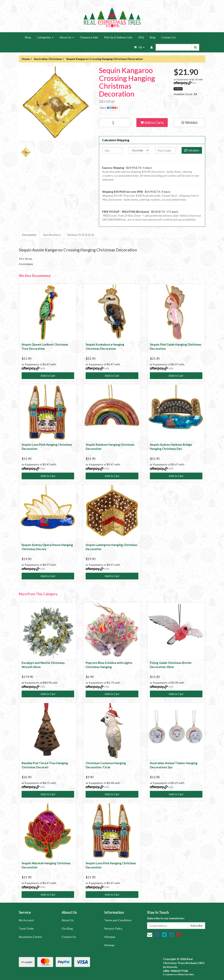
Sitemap (109, 945)
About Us (67, 37)
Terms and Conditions (118, 920)
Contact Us (168, 37)
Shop (28, 37)
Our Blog (67, 928)
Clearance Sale (89, 37)
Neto (191, 974)
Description (29, 235)
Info (194, 83)
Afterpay (110, 937)
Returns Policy (113, 928)
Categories (45, 37)
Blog (153, 37)
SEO (202, 963)
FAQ (141, 37)
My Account (26, 920)
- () (139, 47)
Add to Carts (152, 122)
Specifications (52, 235)
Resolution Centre (30, 937)
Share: (109, 108)
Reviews (81, 235)
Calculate (192, 150)
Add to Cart (48, 376)
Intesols (172, 967)
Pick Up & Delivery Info (118, 37)
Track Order (26, 928)
